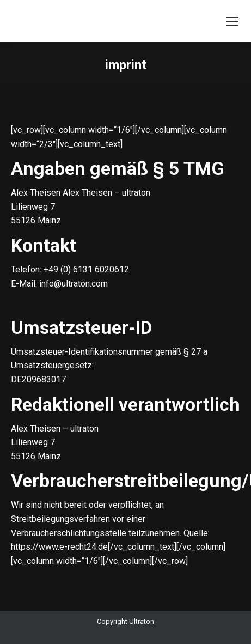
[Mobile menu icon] (232, 21)
